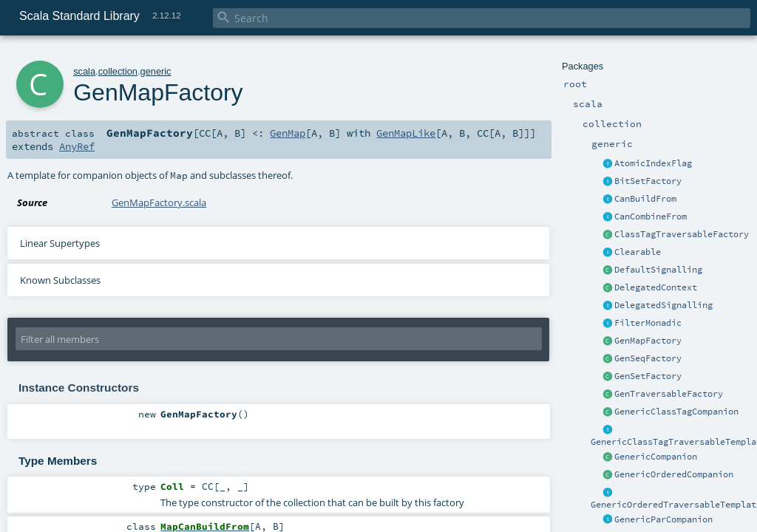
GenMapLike (406, 133)
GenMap (288, 133)
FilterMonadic (648, 323)
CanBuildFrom (645, 199)
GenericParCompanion (663, 519)
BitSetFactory (648, 181)
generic (156, 71)
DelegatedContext (656, 287)
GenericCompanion (656, 457)
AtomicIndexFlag (653, 163)
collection (118, 71)
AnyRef (77, 146)
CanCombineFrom (651, 216)
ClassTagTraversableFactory (682, 234)
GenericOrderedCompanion (674, 474)
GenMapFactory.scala (159, 202)
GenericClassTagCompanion (676, 412)
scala (84, 71)
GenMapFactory (648, 341)
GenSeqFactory (648, 358)
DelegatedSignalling (663, 305)
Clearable (638, 252)
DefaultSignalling (658, 270)
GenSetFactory (648, 376)
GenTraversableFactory (669, 394)
